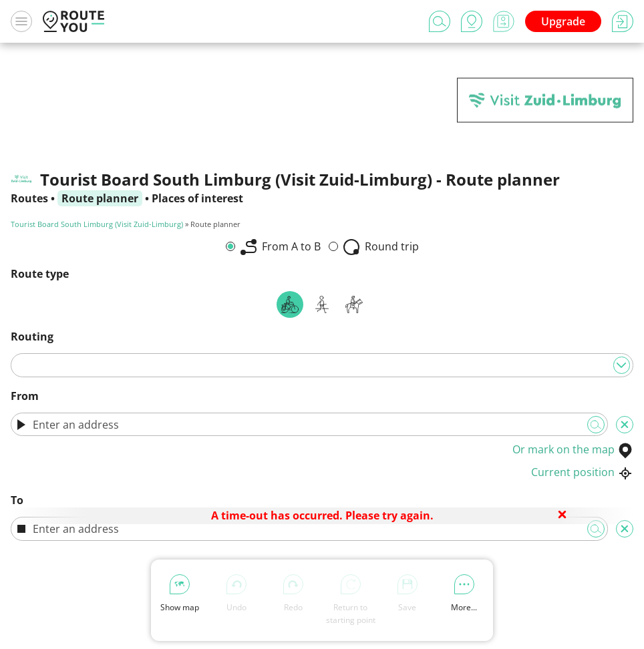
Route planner (100, 198)
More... (464, 594)
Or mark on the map (573, 449)
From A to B (281, 247)
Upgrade (563, 21)
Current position (582, 472)
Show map (180, 594)
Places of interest (197, 198)
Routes (29, 198)
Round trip (381, 247)
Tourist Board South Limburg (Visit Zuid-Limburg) (97, 224)
